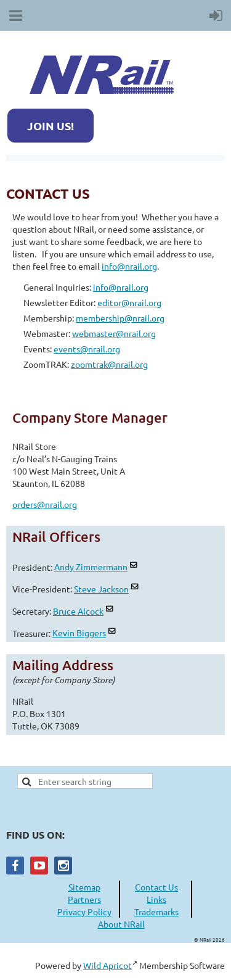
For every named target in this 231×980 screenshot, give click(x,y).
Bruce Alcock (78, 611)
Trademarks (156, 911)
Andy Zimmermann (91, 567)
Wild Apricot (107, 965)
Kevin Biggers (79, 633)
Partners (84, 899)
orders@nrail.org (45, 504)
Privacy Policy (84, 911)
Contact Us (156, 887)
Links (156, 899)
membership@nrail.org (120, 318)
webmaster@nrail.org (114, 333)
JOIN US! (51, 126)
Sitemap (84, 887)
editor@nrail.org (129, 302)
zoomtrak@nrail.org (109, 364)
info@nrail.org (129, 266)
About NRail (121, 924)
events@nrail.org (87, 349)
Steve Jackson (101, 589)
